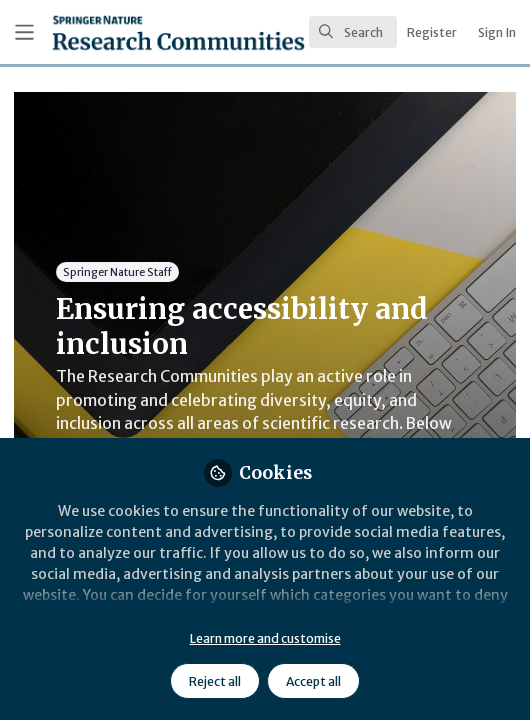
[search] (353, 32)
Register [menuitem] (432, 32)
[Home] (123, 32)
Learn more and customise (265, 638)
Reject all (215, 681)
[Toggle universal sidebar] (24, 32)
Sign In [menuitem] (497, 32)
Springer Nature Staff (117, 271)
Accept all (313, 681)
